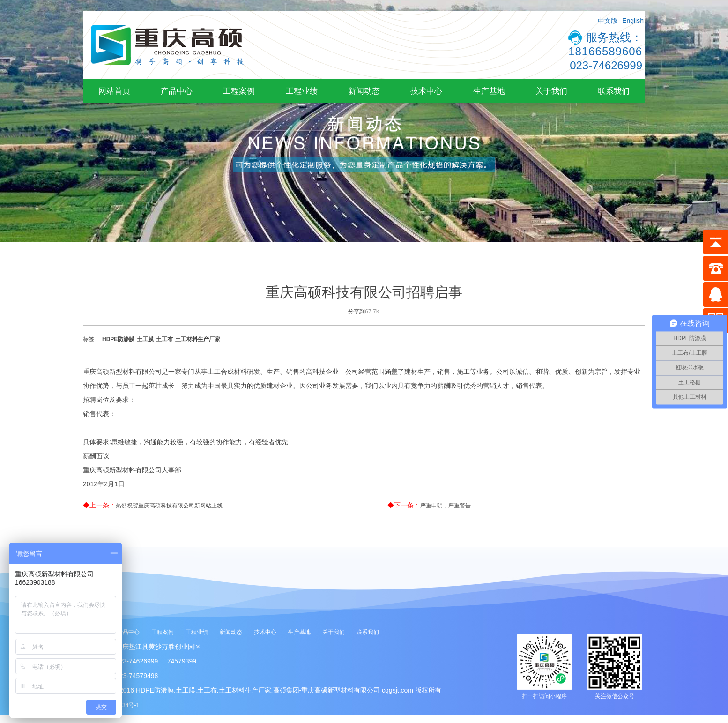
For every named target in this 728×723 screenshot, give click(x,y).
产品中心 (177, 91)
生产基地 (489, 91)
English (633, 21)
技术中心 (426, 91)
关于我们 (551, 91)
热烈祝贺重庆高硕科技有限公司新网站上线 (169, 506)
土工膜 (145, 339)
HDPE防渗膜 (118, 339)
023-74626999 (606, 65)
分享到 (357, 312)
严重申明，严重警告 (446, 506)
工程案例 (239, 91)
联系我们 (614, 91)
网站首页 (114, 91)
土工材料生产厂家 (198, 339)
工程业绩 (302, 91)
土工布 (164, 339)
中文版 (608, 21)
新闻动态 (364, 91)
